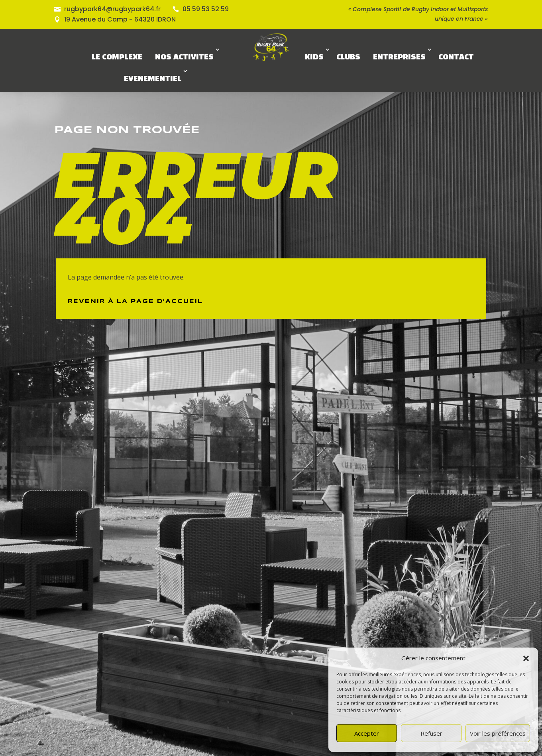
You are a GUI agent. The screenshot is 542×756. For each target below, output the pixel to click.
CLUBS (348, 57)
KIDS (314, 57)
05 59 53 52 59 (206, 9)
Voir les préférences (498, 733)
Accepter (367, 733)
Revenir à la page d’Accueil (135, 301)
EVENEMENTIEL (153, 79)
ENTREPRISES (399, 57)
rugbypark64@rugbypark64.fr (112, 9)
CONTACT (456, 57)
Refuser (431, 733)
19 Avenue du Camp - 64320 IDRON (120, 19)
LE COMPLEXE (117, 57)
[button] (526, 658)
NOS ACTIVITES (184, 57)
